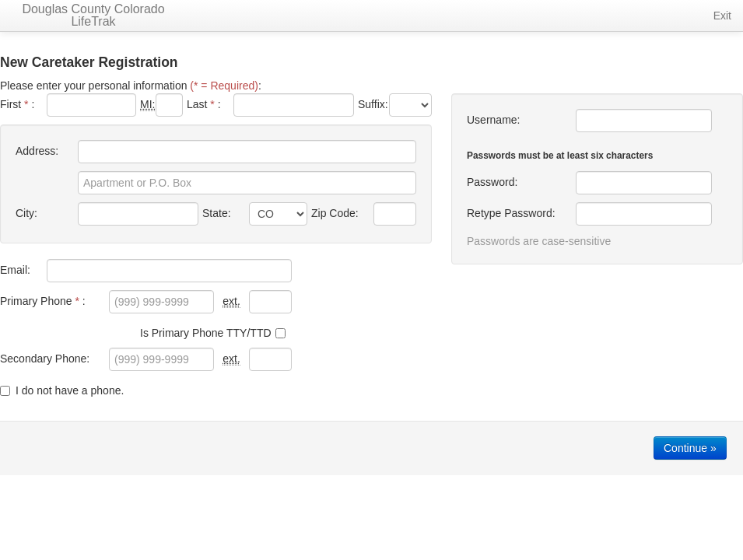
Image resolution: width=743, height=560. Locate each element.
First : (17, 104)
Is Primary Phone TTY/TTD (213, 333)
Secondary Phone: (45, 359)
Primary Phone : (43, 301)
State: (217, 213)
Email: (15, 270)
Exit (722, 16)
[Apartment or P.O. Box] (247, 183)
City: (26, 213)
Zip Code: (335, 213)
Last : (204, 104)
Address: (37, 151)
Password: (492, 182)
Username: (493, 120)
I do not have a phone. (62, 390)
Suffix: (371, 104)
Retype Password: (511, 213)
